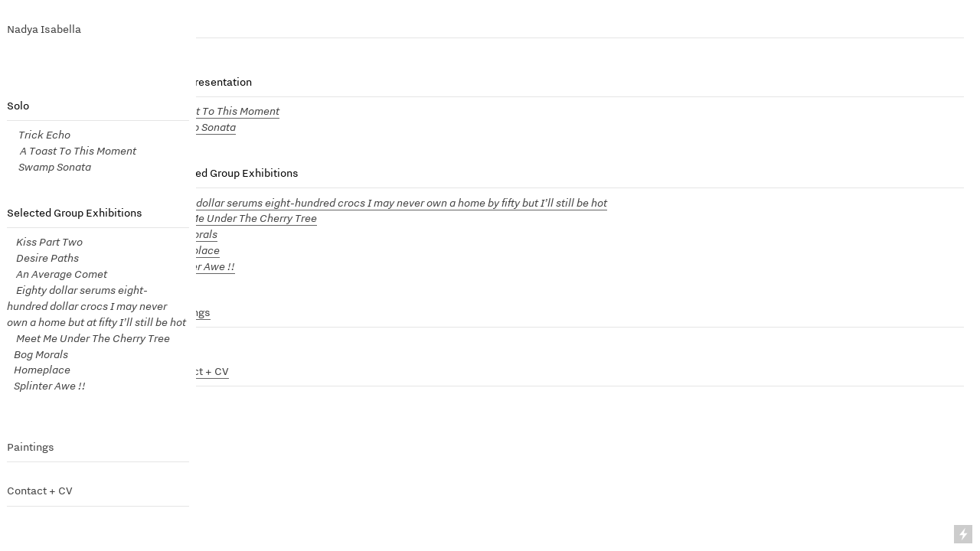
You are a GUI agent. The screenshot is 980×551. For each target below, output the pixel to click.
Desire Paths (45, 258)
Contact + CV (40, 491)
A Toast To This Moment (221, 111)
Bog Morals (40, 354)
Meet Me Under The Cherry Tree (88, 338)
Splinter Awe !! (46, 385)
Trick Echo (42, 134)
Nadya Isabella (44, 29)
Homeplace (39, 369)
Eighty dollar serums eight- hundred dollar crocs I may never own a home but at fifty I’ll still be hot (96, 306)
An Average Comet (62, 274)
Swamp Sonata (49, 166)
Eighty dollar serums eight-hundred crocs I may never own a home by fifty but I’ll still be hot (385, 202)
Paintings (31, 447)
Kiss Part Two (45, 241)
